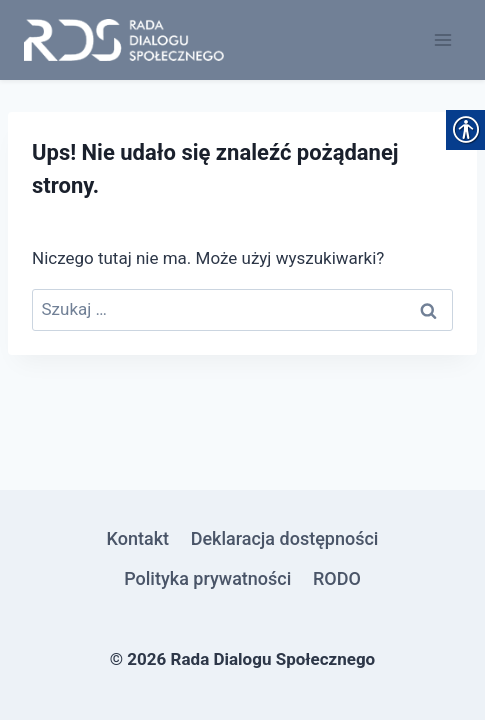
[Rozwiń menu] (442, 39)
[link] (124, 40)
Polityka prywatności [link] (207, 578)
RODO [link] (337, 578)
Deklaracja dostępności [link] (285, 538)
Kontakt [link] (138, 538)
